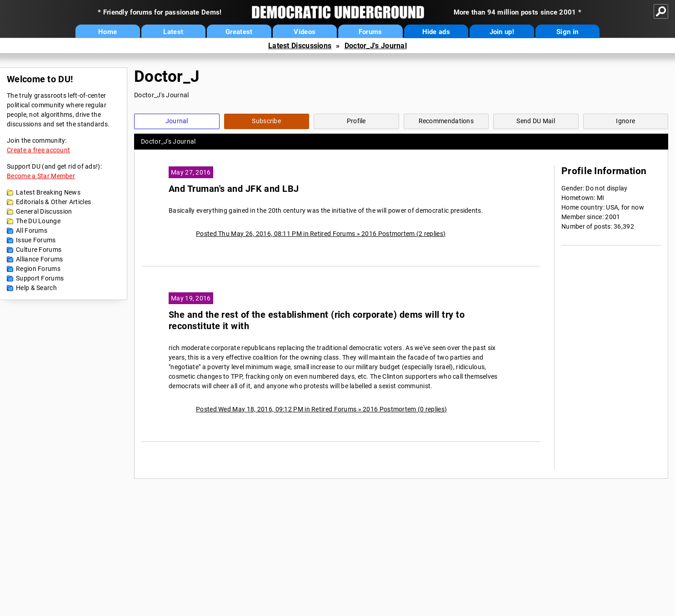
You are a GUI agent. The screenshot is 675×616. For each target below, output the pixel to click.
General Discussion (44, 211)
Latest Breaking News (48, 192)
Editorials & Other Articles (53, 202)
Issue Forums (36, 240)
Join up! (502, 32)
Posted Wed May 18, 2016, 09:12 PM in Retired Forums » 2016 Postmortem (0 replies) (321, 409)
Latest (173, 32)
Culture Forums (39, 250)
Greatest (239, 32)
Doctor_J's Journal (376, 46)
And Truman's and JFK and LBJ (234, 189)
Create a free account (38, 150)
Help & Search (36, 288)
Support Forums (40, 278)
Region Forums (38, 269)
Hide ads (436, 32)
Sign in (567, 32)
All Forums (32, 230)
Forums (370, 32)
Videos (305, 32)
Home (107, 32)
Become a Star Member (41, 176)
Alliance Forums (40, 259)
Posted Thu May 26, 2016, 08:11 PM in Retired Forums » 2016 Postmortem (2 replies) (321, 234)
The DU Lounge (38, 221)
